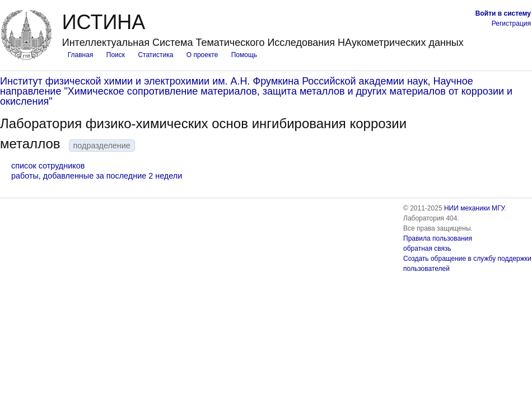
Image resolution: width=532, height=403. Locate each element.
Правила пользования (438, 238)
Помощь (244, 55)
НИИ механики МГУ (474, 208)
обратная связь (427, 249)
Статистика (155, 55)
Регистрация (511, 24)
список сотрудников (48, 166)
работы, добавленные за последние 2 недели (97, 176)
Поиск (116, 55)
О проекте (202, 55)
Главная (81, 55)
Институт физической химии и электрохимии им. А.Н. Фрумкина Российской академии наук (214, 81)
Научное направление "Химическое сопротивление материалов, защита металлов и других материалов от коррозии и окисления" (256, 91)
